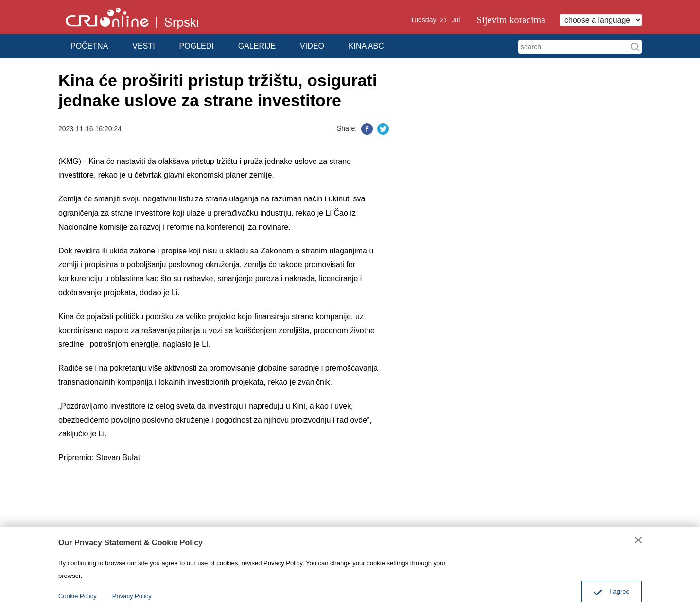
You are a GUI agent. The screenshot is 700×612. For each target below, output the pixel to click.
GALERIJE (257, 46)
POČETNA (89, 46)
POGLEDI (197, 46)
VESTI (143, 46)
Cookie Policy (78, 596)
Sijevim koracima (511, 20)
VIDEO (312, 46)
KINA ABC (366, 46)
